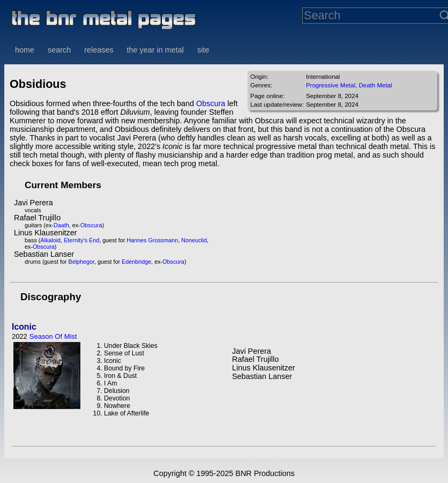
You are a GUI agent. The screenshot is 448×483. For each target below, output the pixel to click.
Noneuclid (194, 240)
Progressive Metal (331, 85)
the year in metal (155, 50)
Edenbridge (136, 262)
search (59, 50)
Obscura (211, 103)
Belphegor (82, 262)
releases (99, 50)
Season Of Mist (53, 336)
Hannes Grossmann (152, 240)
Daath (61, 225)
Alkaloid (50, 240)
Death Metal (375, 85)
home (25, 50)
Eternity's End (81, 240)
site (203, 50)
